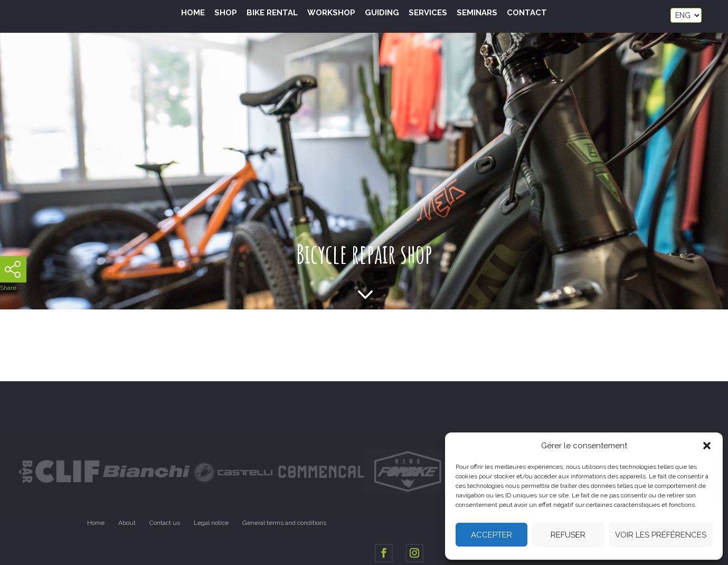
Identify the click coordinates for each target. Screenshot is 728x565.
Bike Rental (272, 13)
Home (193, 13)
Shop (226, 13)
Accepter (491, 535)
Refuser (568, 535)
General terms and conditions (284, 523)
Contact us (165, 523)
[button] (707, 446)
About (127, 523)
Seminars (477, 13)
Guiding (382, 13)
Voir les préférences (661, 535)
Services (428, 13)
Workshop (331, 13)
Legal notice (211, 523)
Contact (527, 13)
